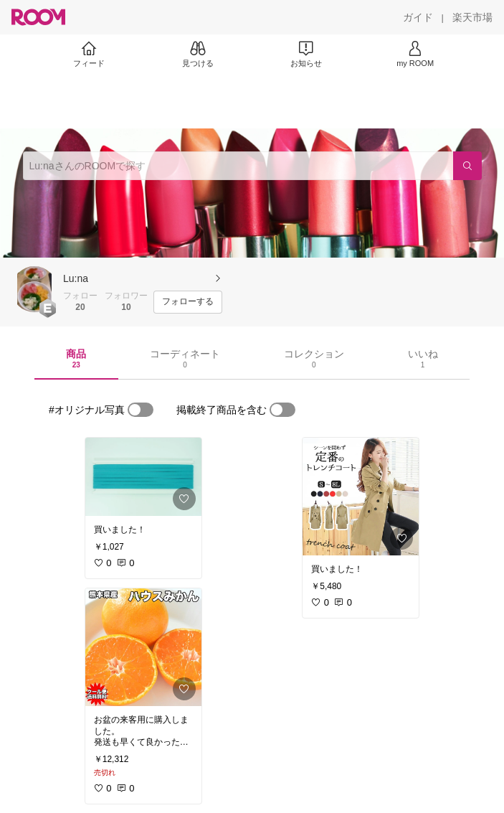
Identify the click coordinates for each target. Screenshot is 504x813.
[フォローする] (188, 302)
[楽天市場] (472, 17)
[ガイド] (418, 17)
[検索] (467, 166)
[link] (143, 477)
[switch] (141, 410)
